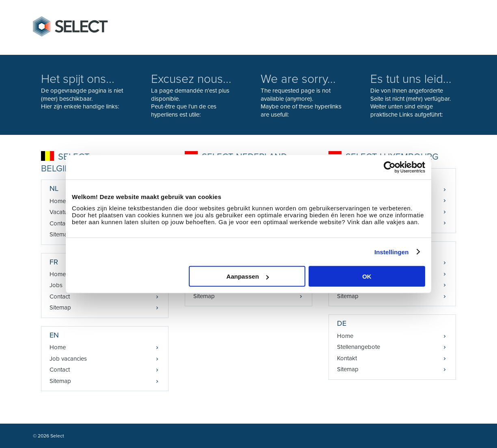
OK (367, 276)
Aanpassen (248, 276)
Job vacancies (68, 359)
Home (58, 347)
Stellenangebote (359, 347)
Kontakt (347, 358)
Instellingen (392, 252)
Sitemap (60, 307)
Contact (60, 297)
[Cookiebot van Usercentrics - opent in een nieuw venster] (390, 167)
